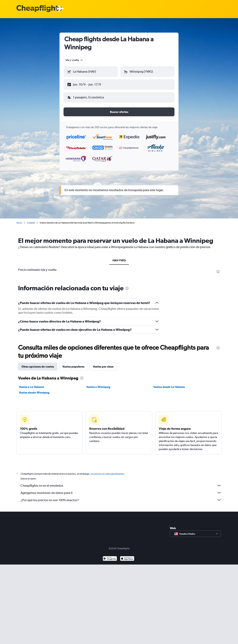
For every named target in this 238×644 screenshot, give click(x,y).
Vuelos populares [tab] (73, 367)
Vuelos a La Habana (31, 387)
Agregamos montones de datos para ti (121, 493)
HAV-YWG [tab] (119, 260)
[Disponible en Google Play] (110, 559)
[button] (91, 72)
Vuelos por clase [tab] (103, 367)
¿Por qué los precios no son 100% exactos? (121, 500)
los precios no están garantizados (107, 474)
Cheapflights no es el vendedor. (121, 485)
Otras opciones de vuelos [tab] (38, 367)
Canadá (31, 223)
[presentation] (218, 272)
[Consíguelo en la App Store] (127, 559)
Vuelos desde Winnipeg (34, 393)
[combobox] (74, 60)
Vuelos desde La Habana (169, 387)
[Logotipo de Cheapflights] (39, 9)
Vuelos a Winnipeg (98, 387)
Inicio (19, 223)
